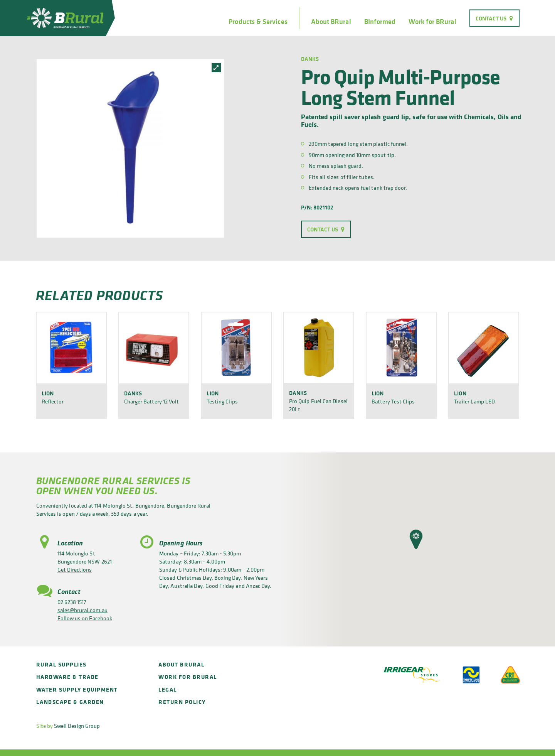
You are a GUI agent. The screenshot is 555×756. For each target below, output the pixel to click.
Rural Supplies (61, 664)
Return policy (182, 702)
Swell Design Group (77, 726)
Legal (168, 689)
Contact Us (491, 18)
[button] (416, 539)
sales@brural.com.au (82, 610)
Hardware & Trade (67, 677)
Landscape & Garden (70, 702)
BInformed (380, 22)
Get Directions (75, 570)
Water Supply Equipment (77, 689)
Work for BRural (432, 22)
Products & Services (258, 22)
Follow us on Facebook (85, 618)
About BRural (331, 22)
